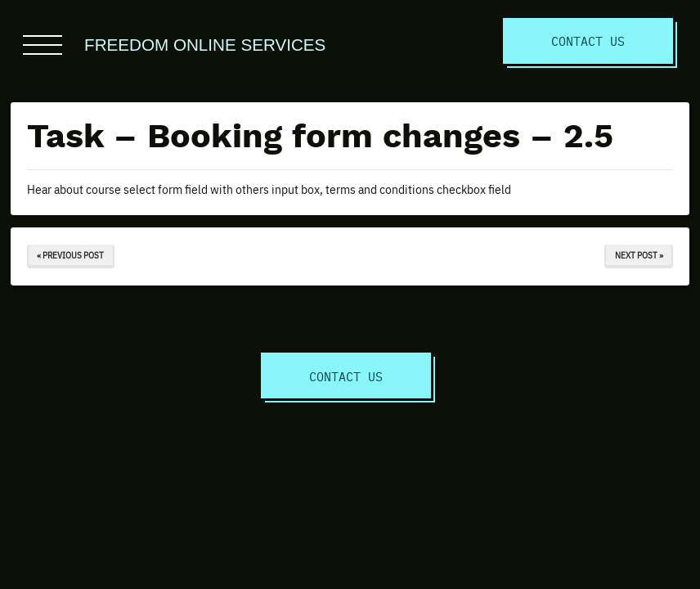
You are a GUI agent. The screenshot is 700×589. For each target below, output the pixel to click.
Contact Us (588, 40)
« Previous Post (70, 255)
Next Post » (639, 255)
